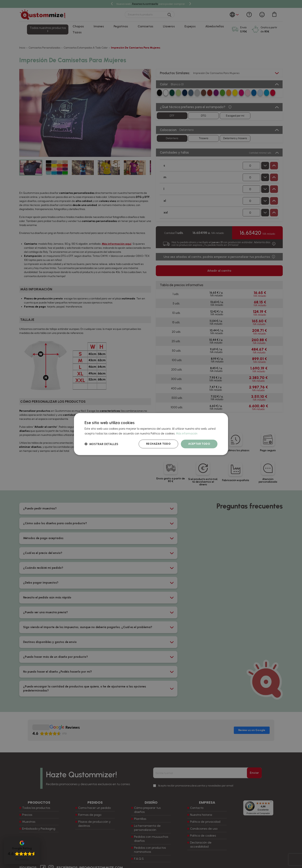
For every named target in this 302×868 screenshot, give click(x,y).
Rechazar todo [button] (158, 444)
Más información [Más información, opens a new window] (187, 433)
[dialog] (151, 434)
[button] (101, 444)
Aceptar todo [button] (199, 444)
